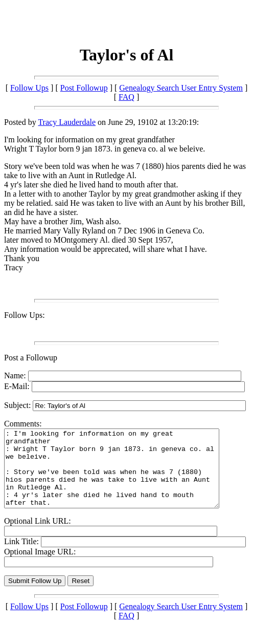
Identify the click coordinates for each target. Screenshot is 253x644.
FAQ (126, 97)
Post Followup (84, 88)
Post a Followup (31, 358)
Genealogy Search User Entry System (181, 88)
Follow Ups (29, 88)
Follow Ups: (25, 315)
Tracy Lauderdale (67, 122)
